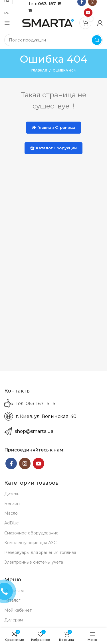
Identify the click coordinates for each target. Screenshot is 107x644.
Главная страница (53, 127)
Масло (11, 513)
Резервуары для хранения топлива (40, 552)
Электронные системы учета (34, 562)
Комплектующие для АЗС (30, 543)
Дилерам (14, 620)
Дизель (12, 494)
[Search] (53, 40)
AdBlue (12, 523)
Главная (39, 70)
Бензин (12, 504)
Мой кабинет (18, 610)
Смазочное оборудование (31, 533)
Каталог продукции (53, 148)
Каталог (12, 600)
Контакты (14, 591)
